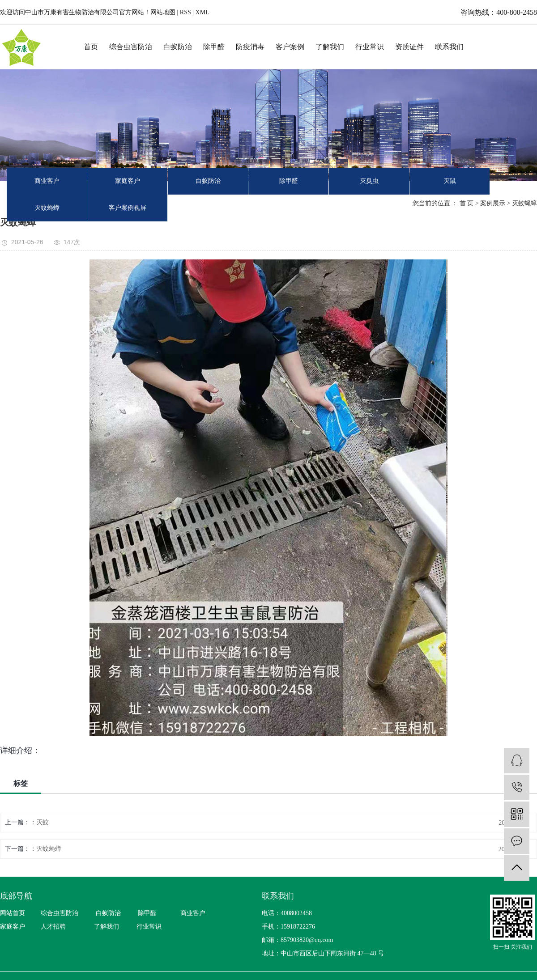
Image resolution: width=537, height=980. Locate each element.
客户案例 (290, 47)
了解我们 (330, 47)
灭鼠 (450, 181)
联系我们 (449, 47)
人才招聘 (53, 927)
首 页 (467, 203)
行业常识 (370, 47)
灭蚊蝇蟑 (47, 208)
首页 (91, 47)
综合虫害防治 (131, 47)
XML (202, 12)
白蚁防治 (178, 47)
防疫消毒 (250, 47)
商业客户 (47, 181)
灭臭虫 (369, 181)
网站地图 (164, 12)
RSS (185, 12)
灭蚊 (43, 822)
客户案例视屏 (128, 208)
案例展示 (493, 203)
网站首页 (13, 913)
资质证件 (409, 47)
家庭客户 (128, 181)
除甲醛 (214, 47)
